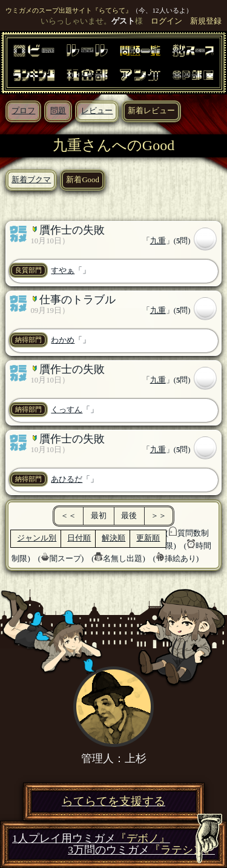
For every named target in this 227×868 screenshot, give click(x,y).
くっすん (67, 410)
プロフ (23, 111)
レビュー (97, 111)
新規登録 (206, 21)
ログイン (166, 21)
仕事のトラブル (77, 300)
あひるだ (67, 479)
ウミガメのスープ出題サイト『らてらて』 (69, 10)
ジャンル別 (37, 538)
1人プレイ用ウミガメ (91, 839)
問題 (58, 111)
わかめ (63, 340)
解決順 (113, 538)
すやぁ (63, 271)
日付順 (79, 538)
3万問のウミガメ (141, 850)
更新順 (148, 538)
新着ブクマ (31, 180)
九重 (158, 241)
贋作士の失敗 (72, 230)
